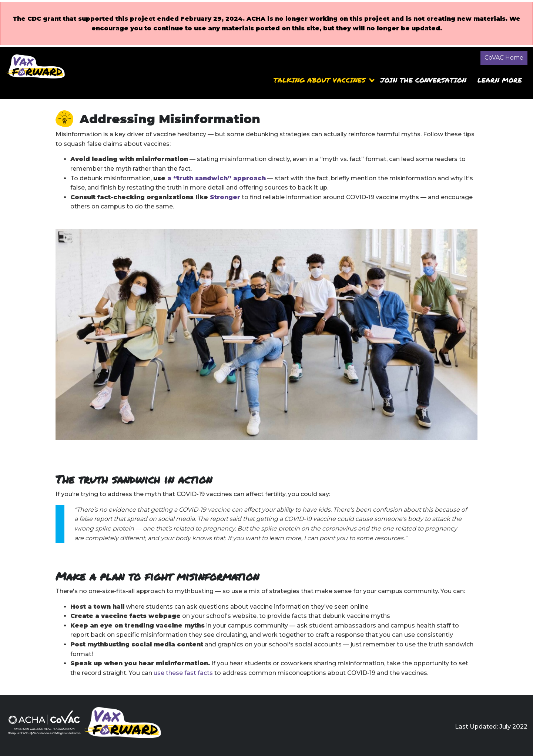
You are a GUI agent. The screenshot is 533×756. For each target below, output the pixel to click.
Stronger (225, 197)
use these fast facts (183, 673)
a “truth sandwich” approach (217, 178)
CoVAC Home (504, 58)
